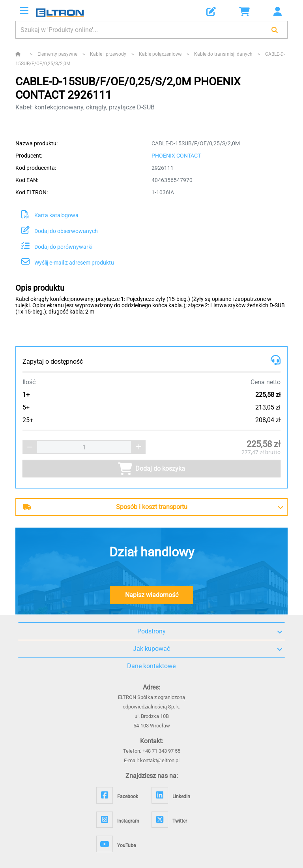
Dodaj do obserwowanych (60, 231)
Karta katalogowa (50, 215)
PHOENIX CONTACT (176, 156)
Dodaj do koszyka (151, 469)
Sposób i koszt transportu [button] (105, 507)
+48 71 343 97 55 (161, 751)
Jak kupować (208, 649)
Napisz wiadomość (152, 595)
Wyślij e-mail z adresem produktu (68, 263)
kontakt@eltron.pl (160, 760)
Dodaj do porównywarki (57, 247)
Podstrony (210, 631)
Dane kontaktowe (151, 666)
